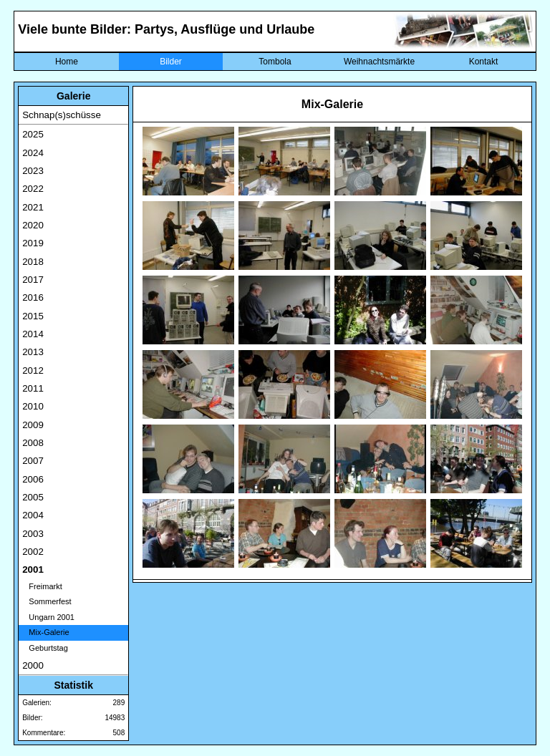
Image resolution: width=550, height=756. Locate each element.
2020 (33, 225)
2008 (33, 443)
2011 (33, 388)
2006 (33, 479)
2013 (33, 352)
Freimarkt (42, 586)
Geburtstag (45, 648)
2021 (33, 207)
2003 (33, 534)
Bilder (171, 62)
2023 (33, 171)
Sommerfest (47, 601)
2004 (33, 515)
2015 (33, 316)
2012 (33, 370)
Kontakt (484, 62)
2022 (33, 189)
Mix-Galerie (45, 632)
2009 (33, 425)
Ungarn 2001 (48, 617)
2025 (33, 134)
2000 (33, 665)
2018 (33, 262)
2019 (33, 243)
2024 (33, 153)
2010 (33, 406)
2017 (33, 280)
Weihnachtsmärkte (379, 62)
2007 (33, 461)
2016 (33, 297)
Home (67, 62)
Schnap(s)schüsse (62, 115)
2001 (33, 570)
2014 (33, 334)
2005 (33, 497)
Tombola (275, 62)
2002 (33, 552)
